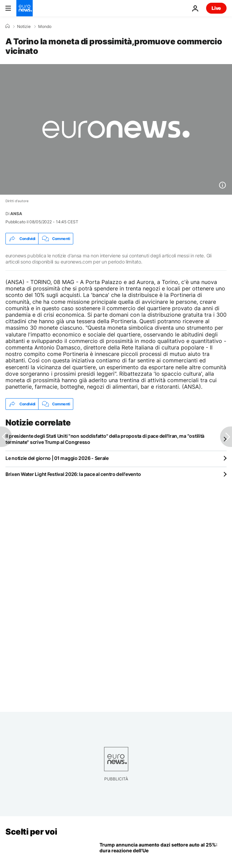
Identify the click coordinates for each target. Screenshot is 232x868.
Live (216, 8)
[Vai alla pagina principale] (25, 8)
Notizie (24, 27)
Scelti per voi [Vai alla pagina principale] (31, 832)
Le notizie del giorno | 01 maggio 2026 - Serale (57, 458)
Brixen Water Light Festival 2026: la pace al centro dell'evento (73, 474)
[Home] (7, 26)
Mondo (45, 27)
